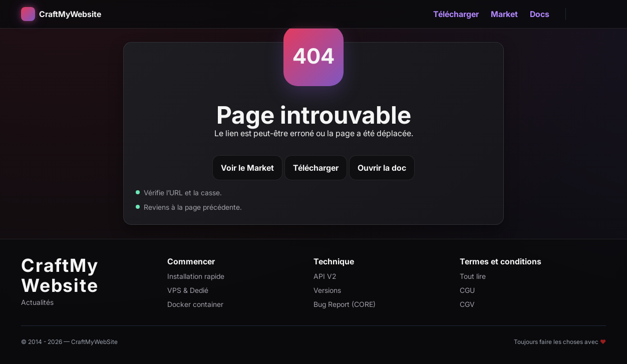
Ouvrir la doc (382, 168)
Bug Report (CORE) (345, 304)
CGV (467, 304)
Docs (540, 14)
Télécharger (456, 14)
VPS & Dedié (188, 290)
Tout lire (473, 276)
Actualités (37, 302)
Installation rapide (196, 276)
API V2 (325, 276)
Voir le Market (247, 168)
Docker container (195, 304)
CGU (467, 290)
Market (504, 14)
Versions (327, 290)
